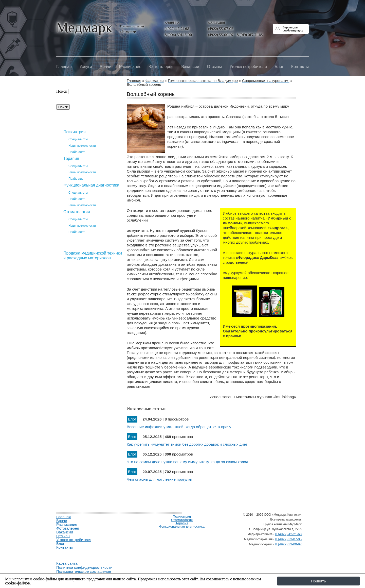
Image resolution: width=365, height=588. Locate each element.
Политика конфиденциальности (84, 567)
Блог (279, 67)
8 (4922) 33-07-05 (288, 539)
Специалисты (78, 139)
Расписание (130, 67)
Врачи (106, 67)
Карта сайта (67, 563)
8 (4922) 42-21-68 (288, 534)
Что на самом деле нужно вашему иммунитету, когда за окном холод (187, 462)
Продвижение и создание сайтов (68, 553)
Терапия (71, 158)
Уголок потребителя (248, 67)
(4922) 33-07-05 (221, 29)
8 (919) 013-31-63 (250, 35)
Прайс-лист (77, 152)
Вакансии (190, 67)
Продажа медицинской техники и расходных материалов (93, 256)
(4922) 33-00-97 (221, 35)
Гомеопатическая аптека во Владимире (89, 281)
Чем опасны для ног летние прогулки (159, 479)
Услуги (86, 67)
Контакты (300, 67)
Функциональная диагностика (91, 185)
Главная (64, 67)
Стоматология (77, 212)
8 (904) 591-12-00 (178, 35)
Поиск (62, 91)
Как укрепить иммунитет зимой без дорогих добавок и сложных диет (187, 444)
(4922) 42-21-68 (177, 29)
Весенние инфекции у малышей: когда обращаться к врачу (179, 427)
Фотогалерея (161, 67)
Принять (318, 581)
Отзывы (214, 67)
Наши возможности (82, 146)
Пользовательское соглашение (84, 571)
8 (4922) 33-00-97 (288, 544)
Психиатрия (75, 132)
